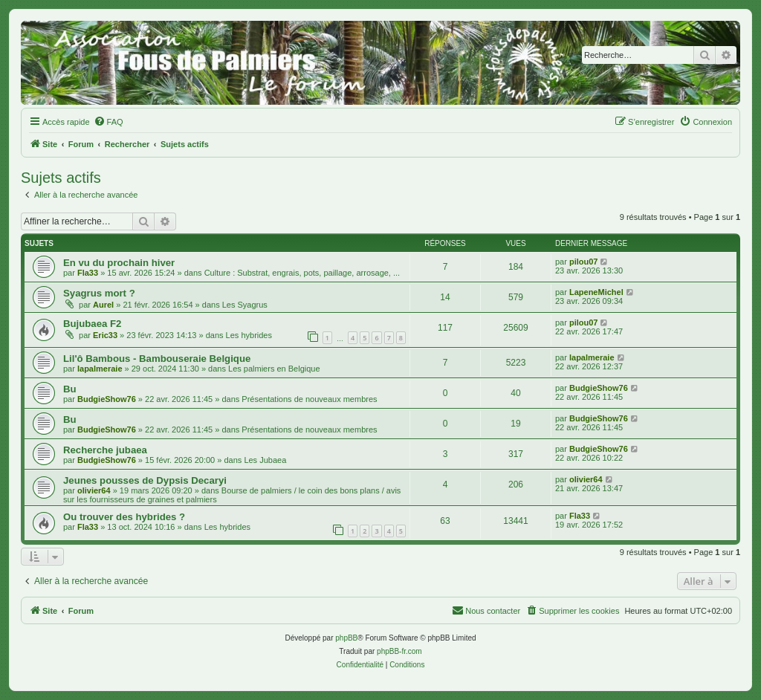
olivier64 (94, 490)
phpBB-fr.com (399, 651)
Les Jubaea (265, 460)
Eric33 (105, 335)
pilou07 (584, 262)
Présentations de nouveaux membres (309, 399)
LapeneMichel (596, 292)
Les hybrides (249, 335)
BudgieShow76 (107, 399)
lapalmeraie (100, 369)
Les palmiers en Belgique (274, 369)
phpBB (346, 638)
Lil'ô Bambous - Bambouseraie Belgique (157, 359)
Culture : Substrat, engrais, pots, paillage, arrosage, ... (302, 273)
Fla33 (88, 273)
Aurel (103, 305)
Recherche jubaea (105, 450)
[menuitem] (109, 122)
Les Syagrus (245, 305)
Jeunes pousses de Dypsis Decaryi (145, 480)
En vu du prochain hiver (119, 263)
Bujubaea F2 (92, 324)
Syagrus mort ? (99, 293)
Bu (70, 389)
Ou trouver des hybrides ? (124, 517)
